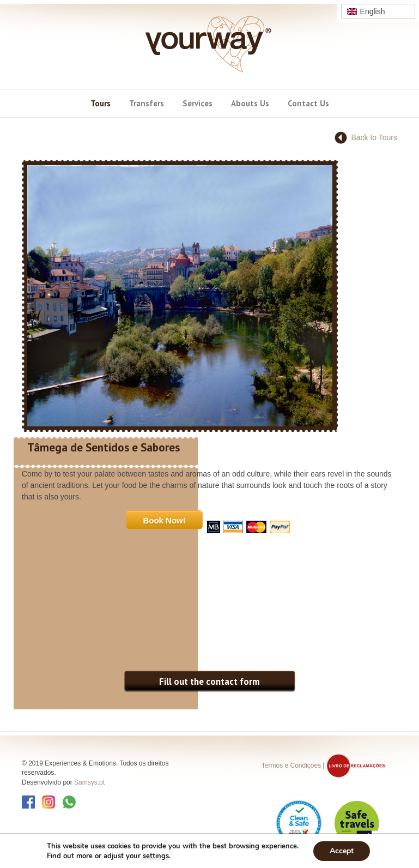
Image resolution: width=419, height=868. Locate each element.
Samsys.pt (89, 782)
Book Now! (164, 520)
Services (198, 103)
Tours (101, 103)
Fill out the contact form (209, 682)
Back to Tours (374, 137)
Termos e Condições (291, 765)
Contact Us (308, 103)
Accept (342, 851)
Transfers (147, 103)
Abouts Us (250, 103)
